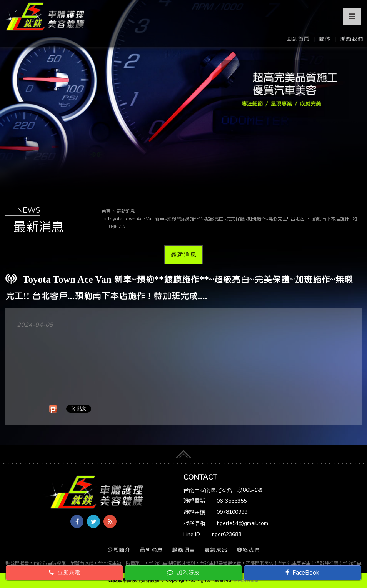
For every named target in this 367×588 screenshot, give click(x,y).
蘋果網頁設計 (246, 580)
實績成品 (216, 550)
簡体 (325, 39)
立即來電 (65, 573)
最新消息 (183, 255)
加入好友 (183, 573)
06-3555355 (232, 501)
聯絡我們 (352, 39)
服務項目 (183, 550)
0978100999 (232, 512)
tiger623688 (226, 534)
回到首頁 (298, 39)
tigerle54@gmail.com (242, 523)
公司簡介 (119, 550)
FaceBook (302, 573)
